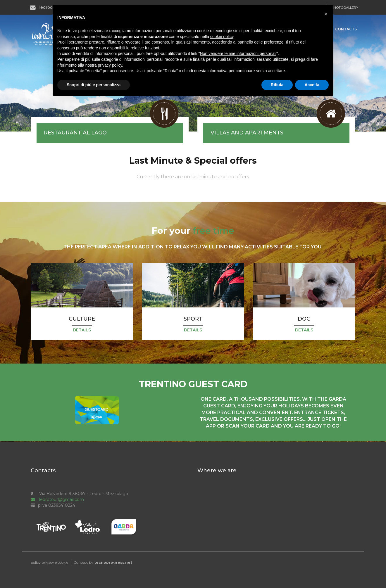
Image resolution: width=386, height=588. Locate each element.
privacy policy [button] (110, 65)
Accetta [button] (312, 85)
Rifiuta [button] (277, 85)
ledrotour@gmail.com (57, 499)
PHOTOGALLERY (345, 8)
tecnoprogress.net (113, 562)
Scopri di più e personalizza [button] (94, 85)
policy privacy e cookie (49, 562)
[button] (326, 14)
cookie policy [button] (222, 37)
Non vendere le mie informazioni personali (238, 53)
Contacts (346, 29)
